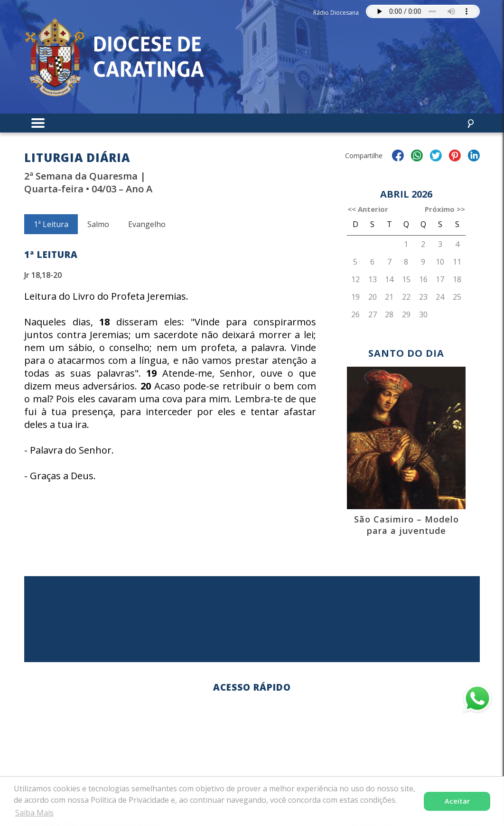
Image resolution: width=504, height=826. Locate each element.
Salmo (98, 224)
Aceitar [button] (457, 801)
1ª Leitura (51, 224)
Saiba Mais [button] (34, 813)
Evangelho (147, 224)
